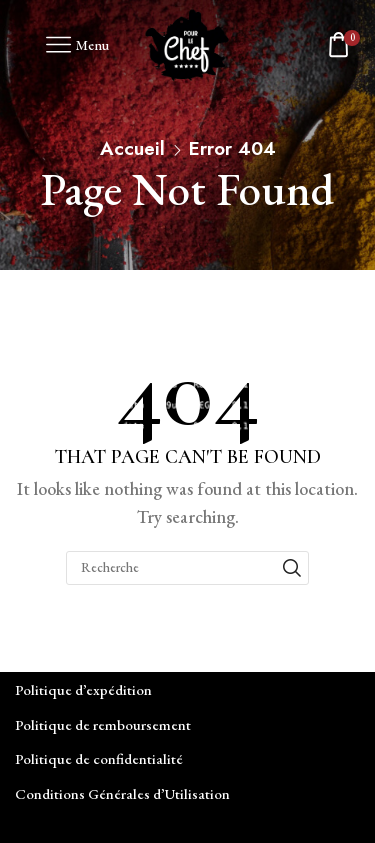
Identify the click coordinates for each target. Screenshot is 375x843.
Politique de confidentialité (99, 758)
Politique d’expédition (83, 689)
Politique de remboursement (103, 724)
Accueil (132, 148)
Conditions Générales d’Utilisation (122, 793)
